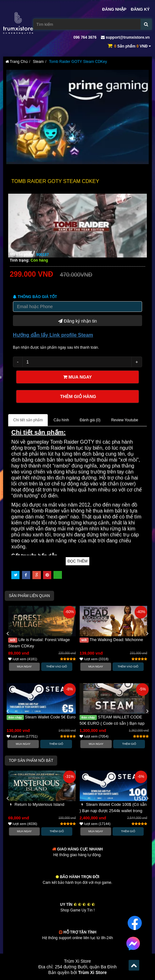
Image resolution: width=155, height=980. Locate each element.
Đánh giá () (90, 420)
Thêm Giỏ (56, 744)
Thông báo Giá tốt (35, 297)
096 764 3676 (84, 37)
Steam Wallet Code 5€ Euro (41, 717)
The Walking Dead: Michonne (111, 640)
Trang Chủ (17, 62)
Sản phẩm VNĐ (133, 46)
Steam (38, 62)
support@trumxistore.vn (125, 37)
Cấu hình (61, 420)
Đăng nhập (114, 9)
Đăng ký (140, 9)
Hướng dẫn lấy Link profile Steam (53, 335)
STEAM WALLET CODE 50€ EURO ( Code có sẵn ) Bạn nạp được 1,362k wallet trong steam (112, 723)
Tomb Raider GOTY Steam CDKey (78, 62)
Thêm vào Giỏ (57, 667)
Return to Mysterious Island (36, 804)
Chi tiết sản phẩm (28, 420)
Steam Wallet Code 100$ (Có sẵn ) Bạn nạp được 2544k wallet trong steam (113, 811)
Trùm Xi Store (93, 972)
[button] (8, 634)
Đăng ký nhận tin (77, 320)
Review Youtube (125, 420)
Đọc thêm (77, 561)
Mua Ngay (24, 667)
